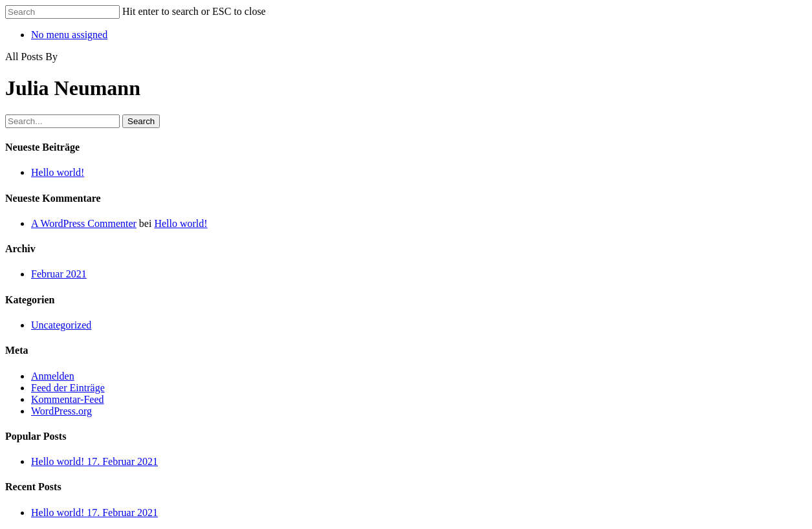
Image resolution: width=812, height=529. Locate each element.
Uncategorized (61, 325)
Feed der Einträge (68, 388)
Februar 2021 (59, 274)
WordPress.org (61, 411)
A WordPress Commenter (84, 223)
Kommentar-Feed (68, 399)
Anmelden (53, 376)
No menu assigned (69, 35)
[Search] (62, 12)
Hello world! (58, 172)
